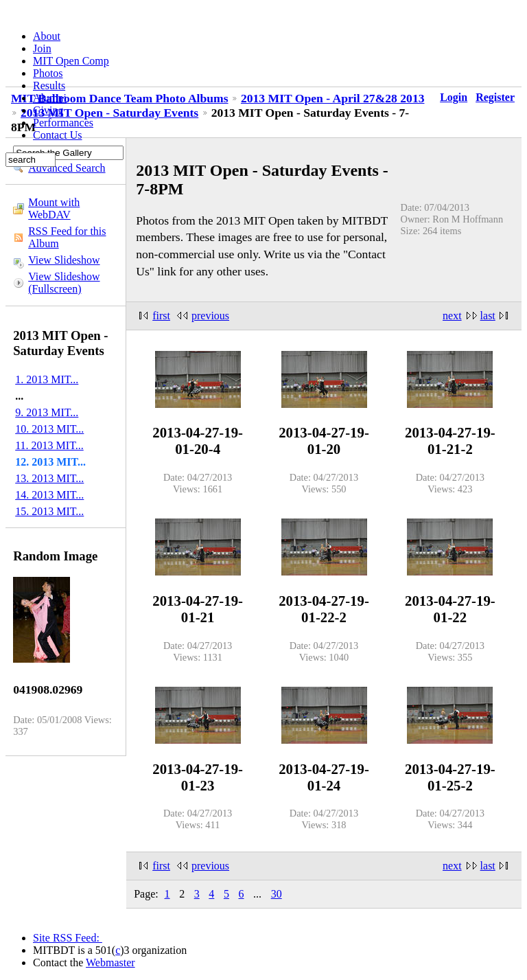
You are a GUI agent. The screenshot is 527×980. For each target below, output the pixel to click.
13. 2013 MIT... (49, 478)
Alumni (50, 98)
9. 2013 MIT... (47, 412)
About (47, 36)
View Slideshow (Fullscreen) (64, 283)
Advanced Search (67, 168)
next (452, 316)
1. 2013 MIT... (47, 379)
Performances (63, 123)
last (488, 316)
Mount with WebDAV (54, 208)
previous (210, 316)
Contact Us (58, 135)
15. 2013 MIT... (49, 511)
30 (277, 894)
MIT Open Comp (71, 61)
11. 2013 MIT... (49, 445)
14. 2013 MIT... (49, 495)
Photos (48, 73)
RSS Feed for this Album (67, 237)
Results (49, 86)
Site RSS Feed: (68, 938)
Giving (48, 110)
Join (42, 48)
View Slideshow (64, 260)
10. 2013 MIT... (49, 429)
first (161, 316)
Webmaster (110, 962)
